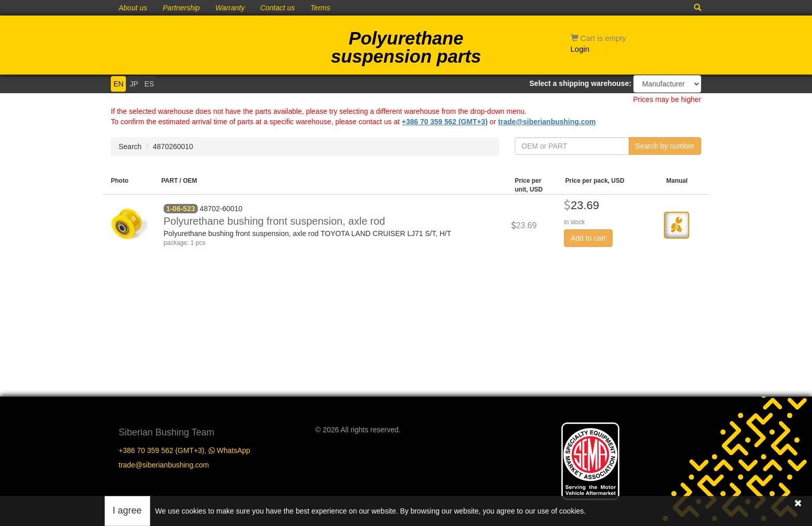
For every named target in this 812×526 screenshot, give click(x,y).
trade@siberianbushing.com (547, 122)
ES (149, 84)
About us (133, 8)
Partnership (181, 8)
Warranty (230, 8)
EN (118, 84)
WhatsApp (229, 450)
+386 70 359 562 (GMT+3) (445, 122)
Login (580, 49)
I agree (127, 510)
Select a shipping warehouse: (580, 83)
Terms (320, 8)
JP (134, 84)
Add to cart (588, 238)
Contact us (277, 8)
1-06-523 (181, 209)
